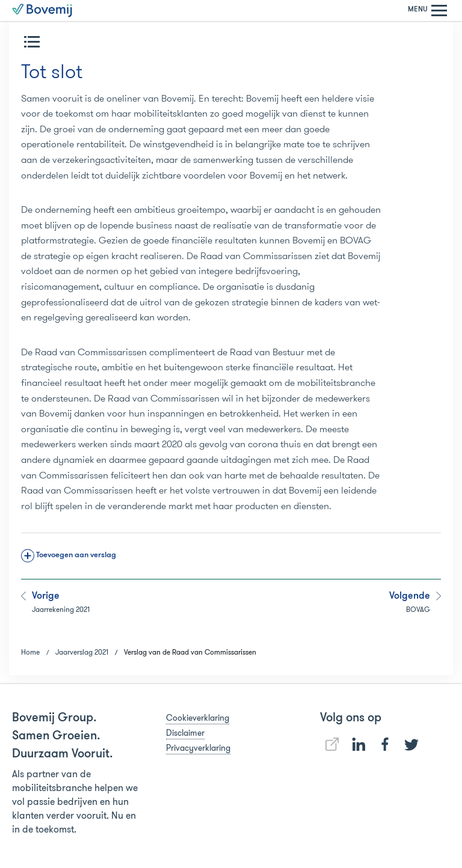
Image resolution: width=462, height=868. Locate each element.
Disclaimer (185, 733)
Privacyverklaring (198, 748)
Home (30, 652)
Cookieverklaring (198, 718)
